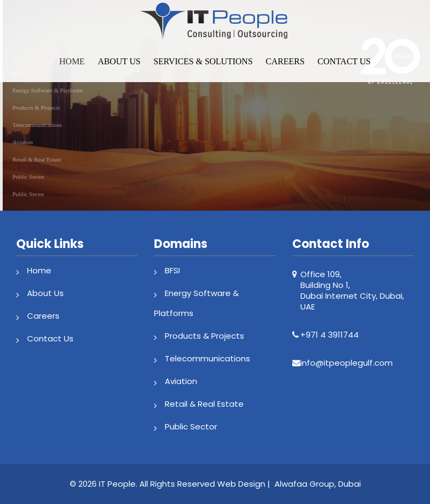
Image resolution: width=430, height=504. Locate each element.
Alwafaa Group (304, 484)
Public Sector (191, 426)
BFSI (172, 270)
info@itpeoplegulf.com (347, 363)
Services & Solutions (203, 61)
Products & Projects (204, 336)
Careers (285, 61)
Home (72, 61)
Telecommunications (207, 358)
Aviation (181, 381)
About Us (119, 61)
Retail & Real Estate (204, 404)
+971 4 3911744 (330, 335)
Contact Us (344, 61)
